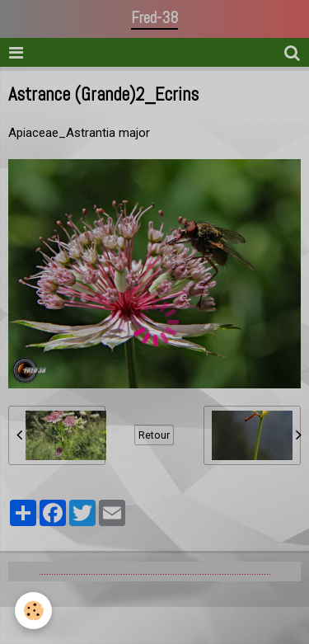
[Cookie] (33, 611)
